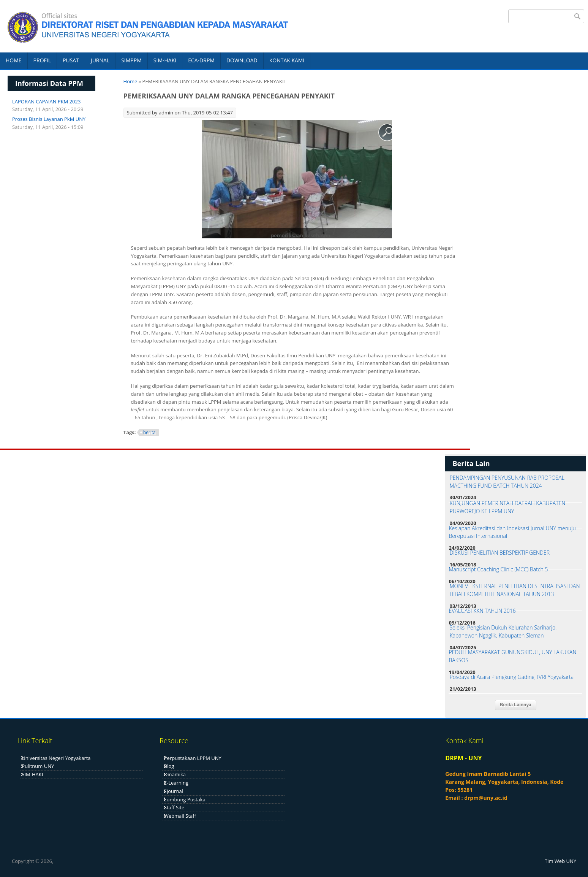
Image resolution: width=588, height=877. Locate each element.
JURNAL (100, 60)
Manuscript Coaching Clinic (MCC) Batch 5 (498, 569)
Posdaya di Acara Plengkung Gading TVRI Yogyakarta (511, 677)
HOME (14, 60)
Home (130, 81)
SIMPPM (131, 60)
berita (149, 432)
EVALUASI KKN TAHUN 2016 (482, 611)
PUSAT (71, 60)
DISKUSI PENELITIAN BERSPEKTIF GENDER (499, 553)
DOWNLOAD (242, 60)
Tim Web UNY (560, 861)
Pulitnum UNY (38, 766)
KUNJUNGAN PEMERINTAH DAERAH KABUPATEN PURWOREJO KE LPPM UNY (507, 507)
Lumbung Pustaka (185, 799)
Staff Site (174, 807)
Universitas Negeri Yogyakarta (56, 758)
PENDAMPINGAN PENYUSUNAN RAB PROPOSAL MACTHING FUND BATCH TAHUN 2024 (507, 482)
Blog (169, 766)
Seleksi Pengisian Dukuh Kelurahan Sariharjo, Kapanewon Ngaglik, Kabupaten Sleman (503, 631)
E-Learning (176, 783)
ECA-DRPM (201, 60)
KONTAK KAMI (287, 60)
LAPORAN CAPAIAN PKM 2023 (46, 101)
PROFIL (42, 60)
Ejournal (174, 791)
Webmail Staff (180, 816)
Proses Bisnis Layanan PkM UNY (49, 119)
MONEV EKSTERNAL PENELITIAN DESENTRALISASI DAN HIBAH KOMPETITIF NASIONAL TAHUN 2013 (514, 590)
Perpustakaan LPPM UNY (193, 758)
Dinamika (175, 774)
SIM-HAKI (165, 60)
